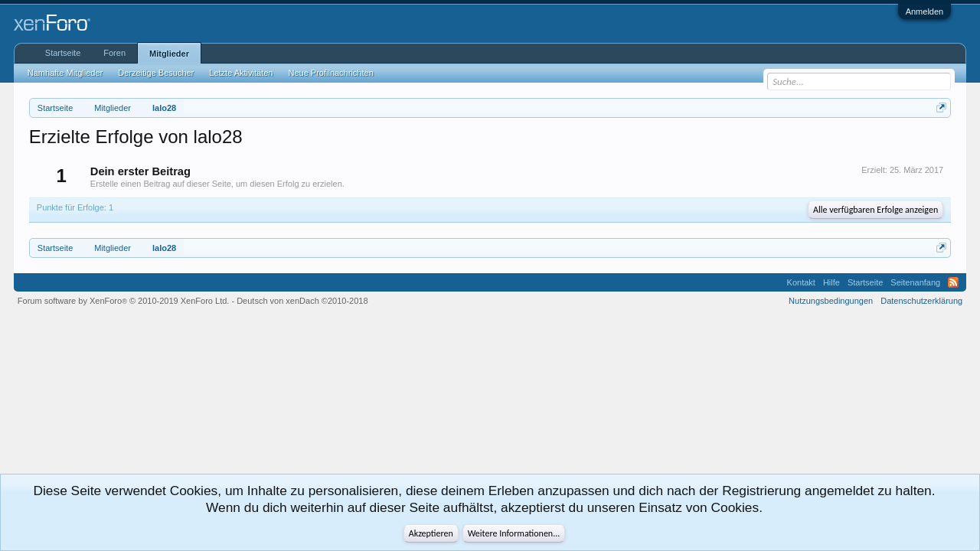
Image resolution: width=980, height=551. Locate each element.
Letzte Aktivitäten (241, 73)
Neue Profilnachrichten (330, 73)
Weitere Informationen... (514, 533)
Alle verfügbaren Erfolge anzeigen (875, 210)
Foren (114, 53)
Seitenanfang (915, 282)
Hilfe (831, 282)
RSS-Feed (953, 282)
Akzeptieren (431, 533)
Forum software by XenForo (124, 301)
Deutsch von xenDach (302, 301)
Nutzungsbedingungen (831, 301)
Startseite (63, 53)
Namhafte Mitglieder (65, 73)
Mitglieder (169, 54)
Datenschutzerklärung (921, 301)
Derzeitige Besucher (156, 73)
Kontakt (801, 282)
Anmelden (925, 11)
